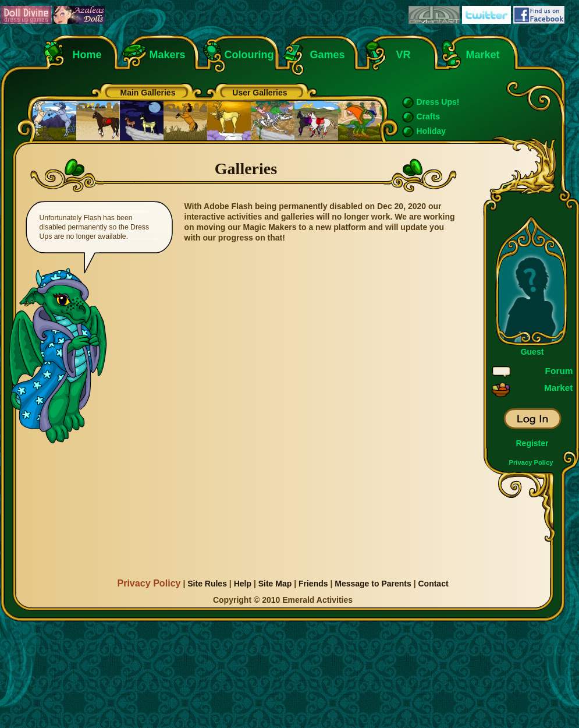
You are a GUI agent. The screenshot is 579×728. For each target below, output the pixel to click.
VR (401, 55)
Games (328, 55)
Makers (168, 55)
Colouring (249, 55)
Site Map (275, 584)
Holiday (431, 131)
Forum (559, 371)
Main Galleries (148, 93)
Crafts (428, 116)
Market (483, 55)
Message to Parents (373, 584)
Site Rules (207, 584)
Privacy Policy (531, 462)
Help (243, 584)
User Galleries (260, 93)
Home (87, 55)
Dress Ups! (438, 102)
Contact (433, 584)
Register (532, 443)
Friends (313, 584)
